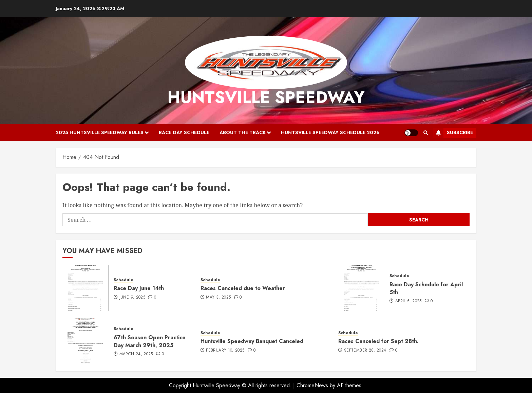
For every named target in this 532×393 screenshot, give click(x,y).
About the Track (243, 132)
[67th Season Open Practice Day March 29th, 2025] (85, 341)
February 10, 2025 (225, 351)
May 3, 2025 (218, 298)
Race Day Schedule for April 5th (426, 288)
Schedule (123, 280)
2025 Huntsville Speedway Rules (100, 132)
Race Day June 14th (139, 288)
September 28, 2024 (365, 351)
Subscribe (453, 133)
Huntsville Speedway (266, 97)
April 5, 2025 (408, 301)
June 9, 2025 (132, 298)
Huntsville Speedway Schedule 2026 (330, 132)
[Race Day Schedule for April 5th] (361, 288)
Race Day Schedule (184, 132)
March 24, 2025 (136, 354)
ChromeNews (312, 385)
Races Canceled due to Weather (243, 288)
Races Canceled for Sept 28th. (378, 341)
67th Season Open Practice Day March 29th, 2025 (150, 341)
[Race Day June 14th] (85, 288)
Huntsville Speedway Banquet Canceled (252, 341)
